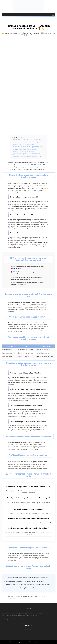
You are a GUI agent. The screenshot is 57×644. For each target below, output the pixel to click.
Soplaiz (34, 642)
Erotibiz (15, 619)
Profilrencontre (49, 642)
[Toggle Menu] (53, 15)
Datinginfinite (20, 642)
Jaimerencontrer (40, 642)
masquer (20, 137)
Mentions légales (29, 629)
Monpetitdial (27, 642)
